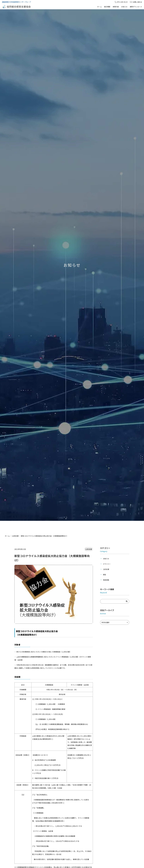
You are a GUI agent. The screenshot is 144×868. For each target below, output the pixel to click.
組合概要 (107, 7)
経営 (105, 575)
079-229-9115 (122, 2)
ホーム (100, 7)
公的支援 (15, 536)
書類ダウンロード (136, 7)
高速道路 (106, 580)
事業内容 (116, 7)
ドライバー (107, 564)
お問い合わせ (137, 2)
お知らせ (124, 7)
